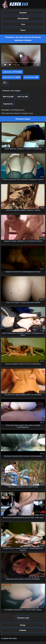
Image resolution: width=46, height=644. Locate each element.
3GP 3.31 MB (23, 97)
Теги (23, 24)
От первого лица (26, 113)
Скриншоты (8, 104)
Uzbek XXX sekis (10, 638)
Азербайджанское (17, 110)
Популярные (23, 18)
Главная (23, 630)
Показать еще (23, 618)
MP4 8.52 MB (8, 97)
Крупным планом (12, 113)
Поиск (23, 30)
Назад (23, 625)
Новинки (23, 13)
